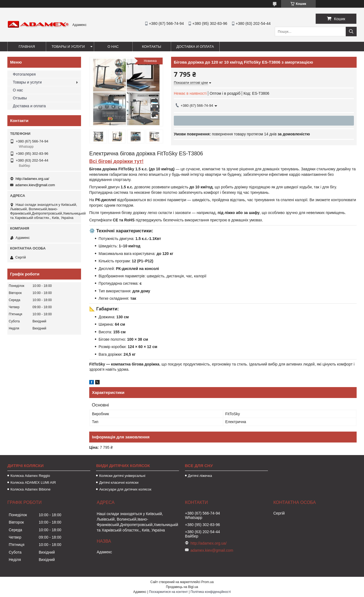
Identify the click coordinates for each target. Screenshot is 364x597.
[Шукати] (351, 32)
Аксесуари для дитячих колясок (125, 489)
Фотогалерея (24, 74)
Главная (27, 47)
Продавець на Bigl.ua (182, 587)
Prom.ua (208, 582)
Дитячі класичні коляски (119, 482)
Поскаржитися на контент (168, 592)
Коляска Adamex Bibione (30, 489)
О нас (113, 47)
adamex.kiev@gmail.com (35, 185)
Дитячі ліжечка (200, 476)
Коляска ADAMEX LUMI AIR (33, 482)
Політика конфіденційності (211, 592)
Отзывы (20, 98)
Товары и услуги (68, 47)
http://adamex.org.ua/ (32, 179)
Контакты (151, 47)
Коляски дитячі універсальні (122, 476)
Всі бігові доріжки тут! (116, 161)
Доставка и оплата (195, 47)
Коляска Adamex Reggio (30, 476)
